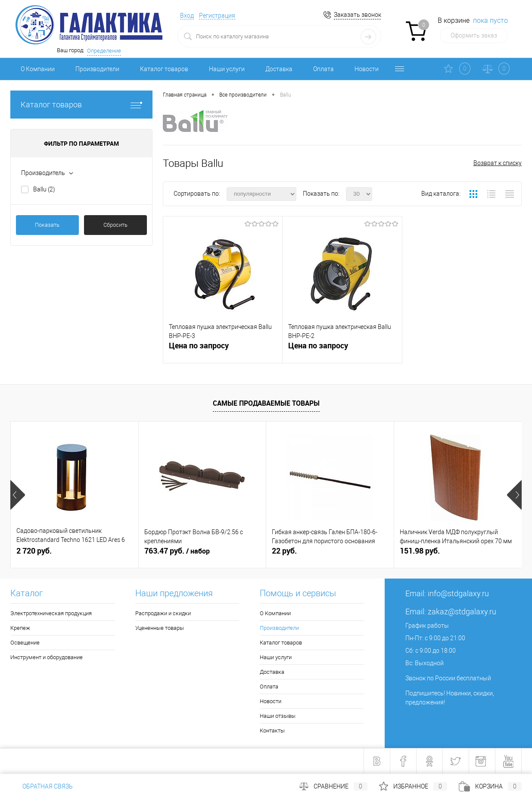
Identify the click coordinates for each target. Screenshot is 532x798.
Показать (47, 225)
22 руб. (284, 551)
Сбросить (115, 225)
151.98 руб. (420, 551)
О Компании (38, 69)
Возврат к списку (498, 163)
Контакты (272, 731)
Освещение (25, 643)
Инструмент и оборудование (47, 657)
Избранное (413, 786)
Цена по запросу (199, 346)
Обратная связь (42, 786)
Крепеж (20, 628)
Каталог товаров (164, 69)
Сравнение (333, 786)
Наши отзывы (278, 716)
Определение (104, 51)
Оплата (324, 69)
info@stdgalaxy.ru (458, 593)
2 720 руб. (34, 551)
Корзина (490, 786)
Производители (97, 69)
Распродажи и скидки (163, 613)
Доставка (279, 69)
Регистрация (217, 16)
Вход (187, 16)
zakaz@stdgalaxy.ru (462, 612)
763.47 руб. (177, 551)
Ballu (44, 189)
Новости (367, 69)
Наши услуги (227, 69)
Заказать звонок (358, 15)
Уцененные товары (160, 628)
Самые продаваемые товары (266, 403)
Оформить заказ (474, 35)
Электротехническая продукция (51, 613)
